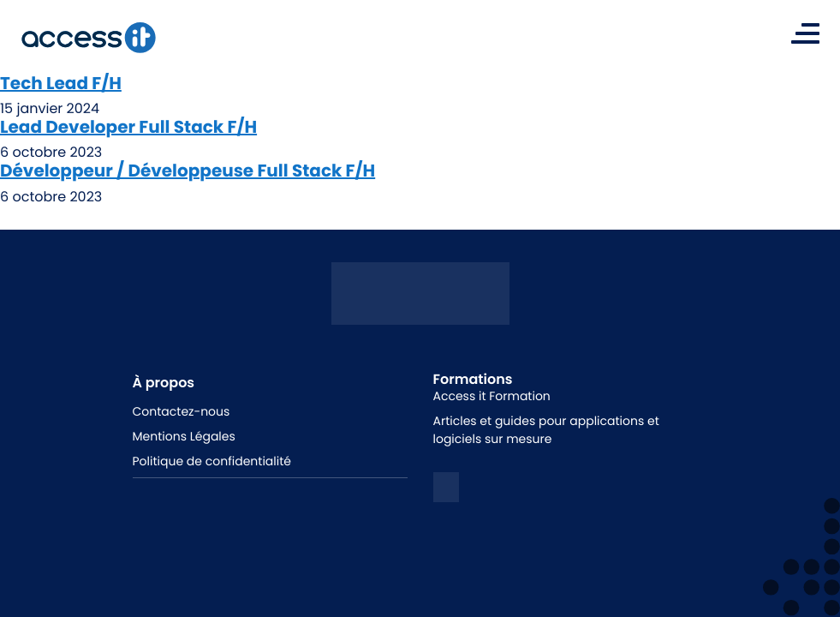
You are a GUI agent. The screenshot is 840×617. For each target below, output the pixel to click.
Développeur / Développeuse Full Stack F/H (188, 171)
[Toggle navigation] (805, 33)
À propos (164, 383)
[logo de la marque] (88, 38)
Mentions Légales (184, 436)
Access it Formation (492, 396)
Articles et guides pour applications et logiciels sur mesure (546, 430)
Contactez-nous (182, 411)
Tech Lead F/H (61, 83)
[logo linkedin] (446, 487)
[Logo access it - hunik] (420, 311)
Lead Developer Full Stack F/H (128, 127)
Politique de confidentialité (212, 461)
